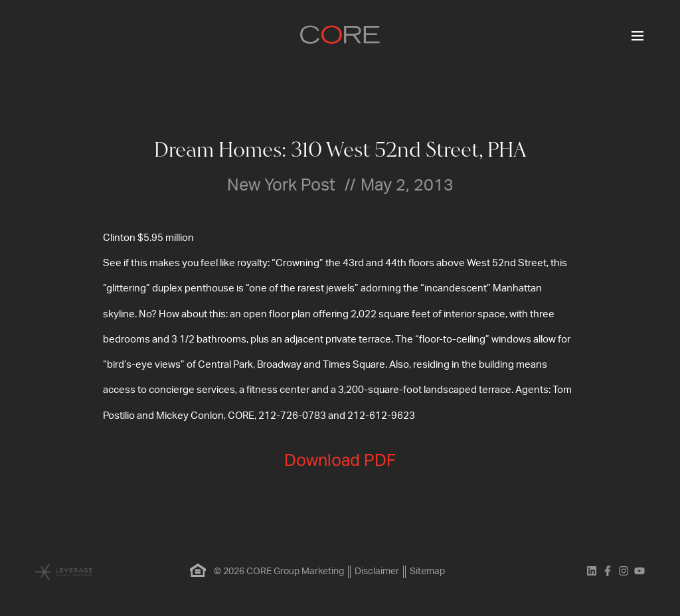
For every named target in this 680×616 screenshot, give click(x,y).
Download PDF (340, 461)
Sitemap (427, 572)
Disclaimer (377, 572)
